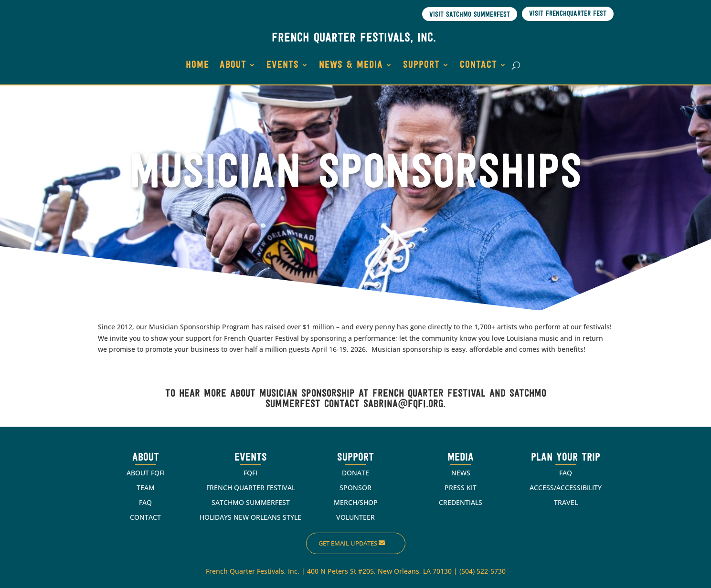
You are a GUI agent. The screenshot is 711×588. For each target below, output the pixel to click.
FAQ (145, 501)
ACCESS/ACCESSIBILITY (566, 487)
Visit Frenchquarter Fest (568, 14)
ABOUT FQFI (146, 472)
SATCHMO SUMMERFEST (251, 501)
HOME (197, 65)
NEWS (461, 472)
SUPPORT (421, 65)
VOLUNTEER (355, 516)
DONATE (355, 472)
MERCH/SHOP (356, 501)
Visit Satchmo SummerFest (470, 14)
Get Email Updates (348, 543)
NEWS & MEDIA (351, 65)
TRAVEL (566, 501)
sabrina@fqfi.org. (404, 404)
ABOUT (233, 65)
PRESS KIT (461, 487)
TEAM (146, 487)
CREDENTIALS (461, 501)
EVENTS (283, 65)
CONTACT (478, 65)
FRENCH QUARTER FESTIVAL (251, 487)
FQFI (250, 472)
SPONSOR (355, 487)
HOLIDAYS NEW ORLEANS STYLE (250, 516)
